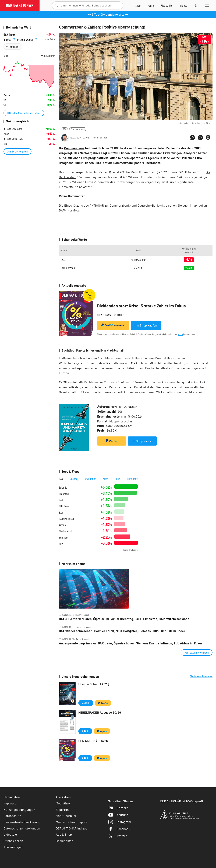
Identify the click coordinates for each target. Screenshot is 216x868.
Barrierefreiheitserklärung (22, 822)
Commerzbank (78, 129)
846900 (9, 39)
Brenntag (64, 494)
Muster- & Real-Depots (72, 822)
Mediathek (63, 803)
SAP (61, 544)
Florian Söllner (99, 138)
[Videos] (184, 5)
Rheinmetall (65, 531)
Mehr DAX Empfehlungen (197, 652)
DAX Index (9, 35)
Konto (180, 334)
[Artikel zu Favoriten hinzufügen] (208, 137)
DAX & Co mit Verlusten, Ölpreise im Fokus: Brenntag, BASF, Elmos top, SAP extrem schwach (124, 619)
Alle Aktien (63, 797)
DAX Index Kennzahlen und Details (24, 113)
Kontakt (118, 808)
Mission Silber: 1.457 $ (94, 684)
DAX (64, 129)
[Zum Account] (151, 5)
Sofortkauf (113, 325)
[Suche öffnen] (56, 5)
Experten (62, 810)
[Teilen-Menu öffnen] (192, 138)
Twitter (118, 836)
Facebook (119, 829)
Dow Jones (90, 479)
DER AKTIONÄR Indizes (72, 828)
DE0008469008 (27, 39)
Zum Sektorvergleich (17, 151)
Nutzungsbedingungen (19, 810)
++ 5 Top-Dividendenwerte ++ (108, 14)
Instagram (120, 822)
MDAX (105, 479)
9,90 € (85, 731)
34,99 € (86, 703)
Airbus (62, 525)
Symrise (63, 538)
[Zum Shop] (138, 5)
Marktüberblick (66, 816)
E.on (61, 513)
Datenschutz (12, 816)
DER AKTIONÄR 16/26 (93, 741)
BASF (61, 500)
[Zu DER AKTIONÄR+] (167, 5)
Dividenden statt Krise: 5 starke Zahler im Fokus (141, 306)
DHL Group (65, 506)
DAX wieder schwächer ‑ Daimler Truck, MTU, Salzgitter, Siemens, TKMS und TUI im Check (122, 631)
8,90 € (85, 758)
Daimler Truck (66, 519)
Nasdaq (74, 479)
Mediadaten (12, 797)
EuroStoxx (132, 479)
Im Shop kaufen (146, 325)
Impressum (11, 803)
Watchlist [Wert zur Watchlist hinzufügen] (14, 46)
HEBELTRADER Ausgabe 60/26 (100, 712)
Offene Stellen (13, 841)
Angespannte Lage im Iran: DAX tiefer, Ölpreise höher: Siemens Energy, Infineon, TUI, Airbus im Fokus (131, 643)
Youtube (118, 815)
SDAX (118, 479)
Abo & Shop (64, 834)
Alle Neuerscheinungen (201, 676)
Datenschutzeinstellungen (22, 828)
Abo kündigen (13, 847)
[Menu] (207, 5)
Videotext (10, 834)
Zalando (63, 487)
